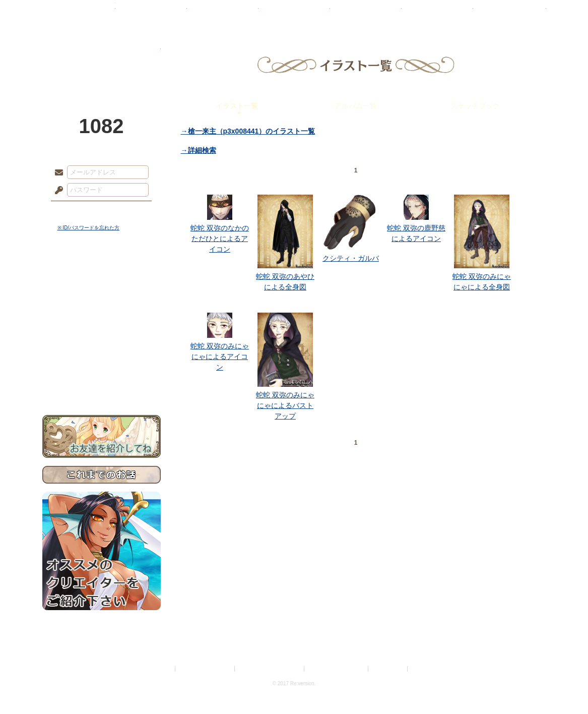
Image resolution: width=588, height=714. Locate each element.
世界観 (102, 275)
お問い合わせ (102, 383)
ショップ (437, 13)
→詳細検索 (199, 150)
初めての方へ (102, 366)
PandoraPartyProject (102, 55)
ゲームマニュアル (102, 310)
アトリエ (294, 13)
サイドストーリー (102, 293)
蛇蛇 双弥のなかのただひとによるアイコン (220, 239)
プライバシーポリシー (206, 669)
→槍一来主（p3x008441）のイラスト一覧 (248, 131)
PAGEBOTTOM (563, 686)
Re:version (425, 669)
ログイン (77, 211)
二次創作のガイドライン (337, 669)
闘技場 (510, 13)
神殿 (151, 13)
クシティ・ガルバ (351, 258)
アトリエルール (102, 338)
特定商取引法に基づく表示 (270, 669)
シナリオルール (102, 325)
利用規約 (161, 669)
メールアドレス (56, 173)
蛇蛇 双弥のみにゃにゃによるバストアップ (285, 405)
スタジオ (366, 13)
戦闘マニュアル (102, 351)
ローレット (223, 13)
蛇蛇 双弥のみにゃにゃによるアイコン (220, 356)
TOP (79, 13)
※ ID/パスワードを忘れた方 (89, 228)
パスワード (56, 191)
